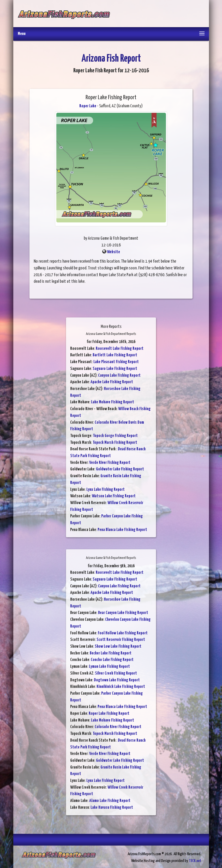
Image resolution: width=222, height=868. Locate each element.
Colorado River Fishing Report (118, 727)
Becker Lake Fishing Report (111, 653)
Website (113, 252)
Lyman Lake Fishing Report (109, 667)
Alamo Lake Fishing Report (110, 801)
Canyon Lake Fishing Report (119, 376)
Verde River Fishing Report (110, 463)
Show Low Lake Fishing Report (118, 646)
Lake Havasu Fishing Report (112, 808)
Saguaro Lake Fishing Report (115, 369)
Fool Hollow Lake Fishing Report (123, 633)
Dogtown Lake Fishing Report (117, 680)
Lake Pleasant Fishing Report (116, 362)
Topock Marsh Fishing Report (115, 443)
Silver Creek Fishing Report (116, 673)
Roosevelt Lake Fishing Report (120, 349)
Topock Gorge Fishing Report (115, 436)
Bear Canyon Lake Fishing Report (123, 613)
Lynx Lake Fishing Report (106, 490)
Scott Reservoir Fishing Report (121, 640)
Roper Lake (88, 106)
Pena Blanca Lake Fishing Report (122, 530)
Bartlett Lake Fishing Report (115, 355)
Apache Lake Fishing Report (112, 382)
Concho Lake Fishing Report (112, 660)
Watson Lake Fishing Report (114, 496)
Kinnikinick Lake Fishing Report (121, 687)
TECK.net (195, 861)
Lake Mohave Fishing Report (113, 402)
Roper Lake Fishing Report (109, 714)
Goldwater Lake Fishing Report (120, 469)
